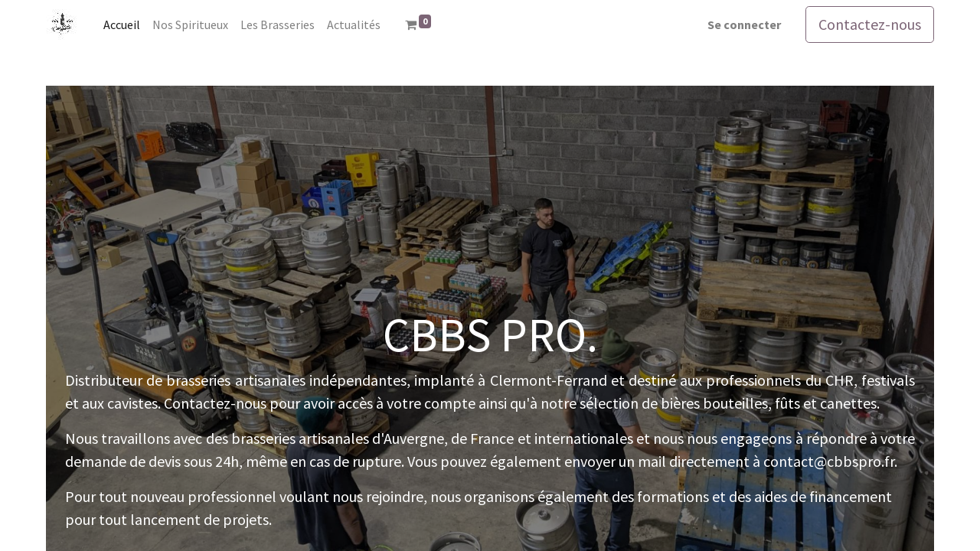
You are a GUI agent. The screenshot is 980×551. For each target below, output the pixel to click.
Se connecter (744, 24)
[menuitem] (122, 24)
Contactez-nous (870, 24)
